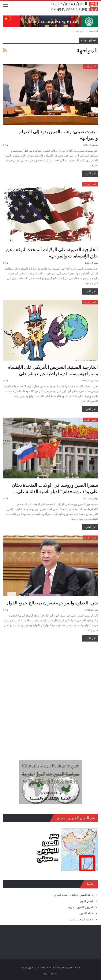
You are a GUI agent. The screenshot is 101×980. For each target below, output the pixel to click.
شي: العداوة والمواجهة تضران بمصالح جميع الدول (52, 603)
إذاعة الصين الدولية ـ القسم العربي (74, 895)
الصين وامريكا (90, 184)
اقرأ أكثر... (90, 173)
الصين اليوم (87, 901)
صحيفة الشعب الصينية (81, 919)
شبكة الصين (87, 913)
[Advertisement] (50, 699)
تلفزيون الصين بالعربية (81, 907)
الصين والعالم (90, 66)
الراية (46, 973)
